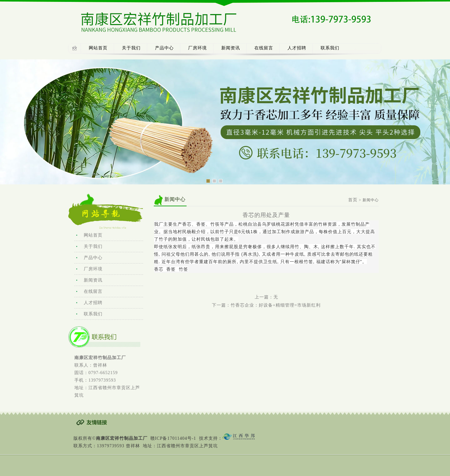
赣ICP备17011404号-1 (173, 438)
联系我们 (330, 48)
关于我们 (131, 48)
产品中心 (164, 48)
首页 (353, 200)
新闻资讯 (231, 48)
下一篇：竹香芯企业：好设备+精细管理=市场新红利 (266, 305)
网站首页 (98, 48)
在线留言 (264, 48)
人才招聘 (297, 48)
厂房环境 (197, 48)
